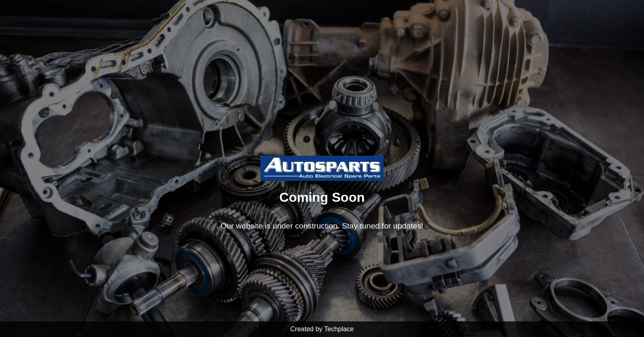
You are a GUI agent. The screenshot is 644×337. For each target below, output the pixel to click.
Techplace (339, 329)
